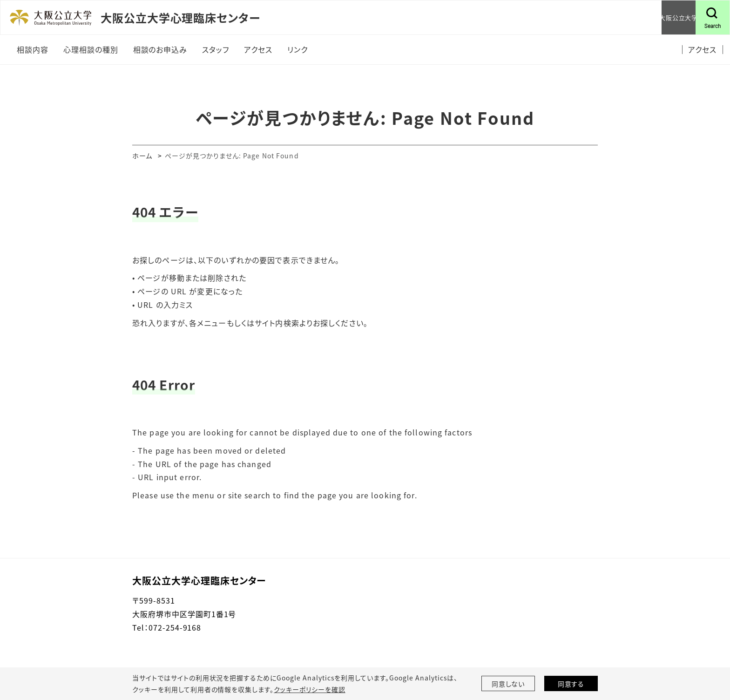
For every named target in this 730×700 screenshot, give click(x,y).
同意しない (508, 684)
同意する (571, 684)
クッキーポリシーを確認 (310, 689)
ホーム (142, 156)
